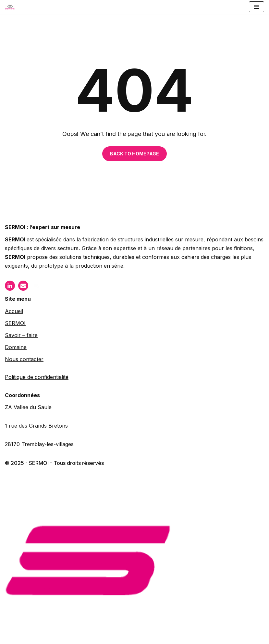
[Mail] (23, 286)
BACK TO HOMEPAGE (134, 154)
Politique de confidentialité (37, 377)
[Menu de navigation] (257, 7)
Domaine (16, 347)
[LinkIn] (10, 286)
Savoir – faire (21, 335)
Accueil (14, 311)
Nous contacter (24, 359)
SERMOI (15, 323)
